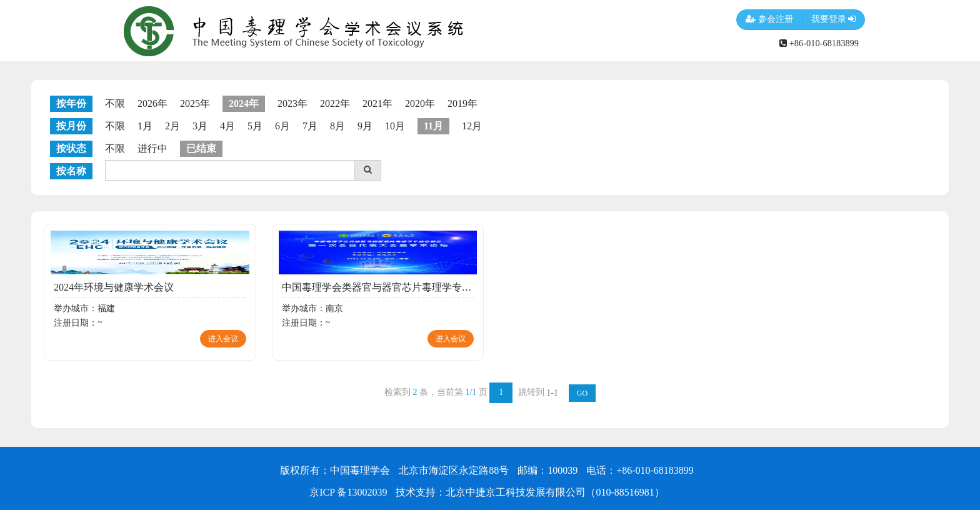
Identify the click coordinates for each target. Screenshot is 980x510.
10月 (395, 126)
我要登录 (834, 20)
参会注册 (769, 20)
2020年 (420, 103)
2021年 (377, 103)
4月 (227, 126)
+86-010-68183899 (819, 43)
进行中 (152, 148)
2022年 (335, 103)
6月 (282, 126)
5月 (255, 126)
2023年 (292, 103)
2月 (172, 126)
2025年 (195, 103)
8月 (337, 126)
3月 (200, 126)
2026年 (152, 103)
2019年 (462, 103)
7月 (310, 126)
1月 (145, 126)
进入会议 (223, 339)
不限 (115, 103)
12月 (472, 126)
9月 (365, 126)
